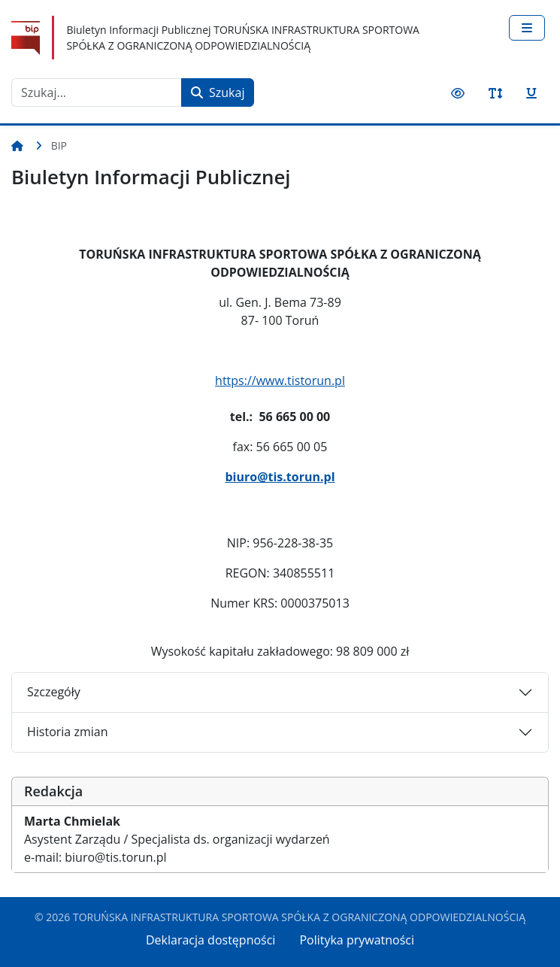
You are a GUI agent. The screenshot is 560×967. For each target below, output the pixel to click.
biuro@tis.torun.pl (280, 477)
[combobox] (97, 92)
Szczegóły (54, 692)
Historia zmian (67, 732)
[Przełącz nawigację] (527, 28)
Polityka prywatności (357, 940)
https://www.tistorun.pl (280, 380)
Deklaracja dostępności (210, 940)
